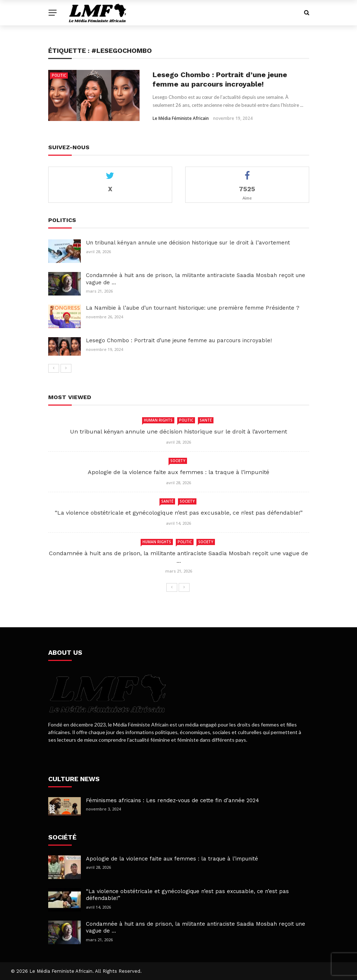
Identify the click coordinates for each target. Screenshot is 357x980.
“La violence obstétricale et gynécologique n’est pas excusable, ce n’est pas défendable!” (179, 513)
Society (178, 461)
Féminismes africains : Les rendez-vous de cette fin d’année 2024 (173, 800)
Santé (206, 420)
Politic (59, 75)
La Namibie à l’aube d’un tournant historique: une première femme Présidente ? (193, 308)
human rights (158, 420)
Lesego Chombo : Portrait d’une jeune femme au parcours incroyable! (179, 340)
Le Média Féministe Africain (181, 118)
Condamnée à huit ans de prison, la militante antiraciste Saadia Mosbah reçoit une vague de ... (178, 557)
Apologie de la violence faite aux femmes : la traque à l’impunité (178, 472)
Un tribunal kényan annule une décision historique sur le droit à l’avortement (188, 243)
